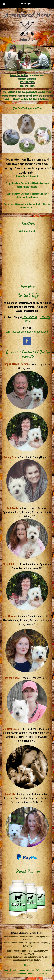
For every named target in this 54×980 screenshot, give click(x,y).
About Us (13, 970)
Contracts (46, 970)
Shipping (11, 974)
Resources (32, 974)
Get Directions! (27, 231)
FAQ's (38, 970)
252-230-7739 (27, 82)
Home (6, 970)
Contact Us (42, 974)
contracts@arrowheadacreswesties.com (27, 332)
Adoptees (31, 970)
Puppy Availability (19, 75)
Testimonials (21, 974)
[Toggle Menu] (4, 4)
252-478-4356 (27, 86)
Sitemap (27, 965)
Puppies (22, 970)
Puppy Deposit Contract (27, 176)
